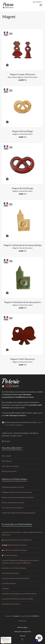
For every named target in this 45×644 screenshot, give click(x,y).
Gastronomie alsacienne (10, 573)
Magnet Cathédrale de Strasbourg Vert (22, 302)
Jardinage (5, 589)
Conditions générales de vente (13, 487)
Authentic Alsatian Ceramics (14, 545)
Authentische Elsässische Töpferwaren (17, 540)
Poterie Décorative (31, 77)
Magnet (20, 77)
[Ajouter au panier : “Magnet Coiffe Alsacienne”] (7, 350)
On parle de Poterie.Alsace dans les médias (17, 599)
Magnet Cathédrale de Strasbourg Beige (23, 245)
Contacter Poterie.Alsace (11, 604)
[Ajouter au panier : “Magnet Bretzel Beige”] (7, 122)
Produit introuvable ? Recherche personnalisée (19, 513)
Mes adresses (7, 461)
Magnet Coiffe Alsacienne (22, 359)
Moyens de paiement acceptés (13, 503)
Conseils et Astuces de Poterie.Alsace (16, 578)
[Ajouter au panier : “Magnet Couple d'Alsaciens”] (7, 65)
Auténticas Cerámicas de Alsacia (14, 550)
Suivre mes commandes (10, 466)
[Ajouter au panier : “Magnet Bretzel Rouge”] (7, 179)
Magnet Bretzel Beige (22, 131)
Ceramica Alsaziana (10, 555)
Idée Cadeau (12, 77)
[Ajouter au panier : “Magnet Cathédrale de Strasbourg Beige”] (7, 236)
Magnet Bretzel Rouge (22, 188)
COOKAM (34, 616)
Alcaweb (16, 616)
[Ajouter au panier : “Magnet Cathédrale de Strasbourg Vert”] (7, 293)
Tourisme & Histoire (9, 584)
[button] (22, 640)
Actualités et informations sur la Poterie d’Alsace (19, 594)
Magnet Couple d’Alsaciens (23, 74)
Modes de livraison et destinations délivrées (18, 498)
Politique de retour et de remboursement (17, 492)
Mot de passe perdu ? (10, 471)
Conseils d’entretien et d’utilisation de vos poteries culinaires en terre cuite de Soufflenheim (20, 562)
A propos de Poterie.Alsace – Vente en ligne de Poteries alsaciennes (22, 534)
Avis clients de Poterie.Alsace (12, 508)
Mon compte (6, 456)
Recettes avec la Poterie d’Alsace (14, 568)
